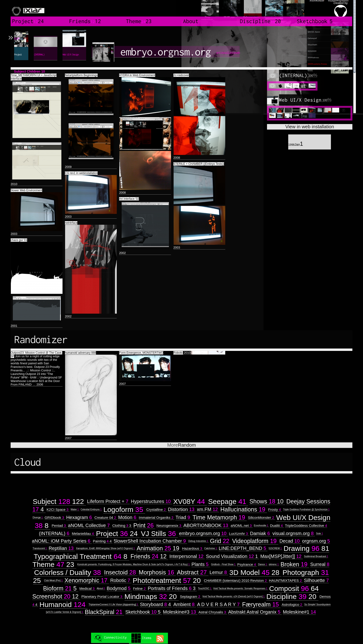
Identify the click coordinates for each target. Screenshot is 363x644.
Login (287, 2)
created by (341, 9)
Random (181, 445)
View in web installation (310, 127)
